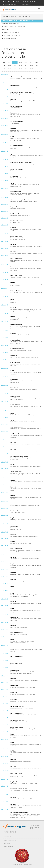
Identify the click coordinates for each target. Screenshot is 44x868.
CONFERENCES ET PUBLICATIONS (11, 36)
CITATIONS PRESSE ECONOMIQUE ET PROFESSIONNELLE (18, 21)
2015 (26, 66)
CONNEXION (26, 5)
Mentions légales (8, 847)
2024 (15, 63)
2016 (21, 66)
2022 (26, 63)
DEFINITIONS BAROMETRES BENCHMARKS (14, 27)
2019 (4, 66)
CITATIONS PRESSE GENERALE (10, 24)
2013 (37, 66)
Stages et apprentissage (10, 840)
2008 (26, 69)
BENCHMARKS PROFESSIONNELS (11, 33)
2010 (15, 69)
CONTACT (16, 2)
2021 (31, 63)
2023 (20, 63)
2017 (15, 66)
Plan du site (7, 843)
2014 (31, 66)
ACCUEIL (6, 2)
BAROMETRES (6, 30)
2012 (4, 69)
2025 (9, 63)
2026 (4, 63)
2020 (37, 63)
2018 (10, 66)
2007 (31, 69)
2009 (21, 69)
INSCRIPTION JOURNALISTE (11, 5)
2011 (10, 69)
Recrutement (7, 837)
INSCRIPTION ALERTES (29, 2)
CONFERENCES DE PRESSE (9, 39)
